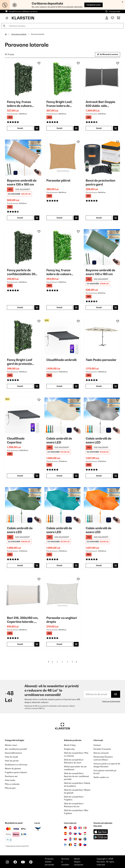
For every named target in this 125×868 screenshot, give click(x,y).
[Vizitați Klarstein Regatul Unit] (70, 833)
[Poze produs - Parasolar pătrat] (63, 158)
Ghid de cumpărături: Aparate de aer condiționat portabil (76, 776)
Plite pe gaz (10, 788)
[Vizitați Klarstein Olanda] (75, 845)
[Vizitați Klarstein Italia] (85, 828)
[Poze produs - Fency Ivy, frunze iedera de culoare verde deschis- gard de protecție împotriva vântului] (63, 247)
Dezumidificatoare (13, 753)
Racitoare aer (11, 776)
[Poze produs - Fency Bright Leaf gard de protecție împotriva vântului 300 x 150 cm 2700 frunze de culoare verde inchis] (23, 337)
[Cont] (107, 18)
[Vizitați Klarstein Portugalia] (80, 845)
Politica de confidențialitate (111, 701)
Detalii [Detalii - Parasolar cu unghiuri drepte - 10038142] (59, 644)
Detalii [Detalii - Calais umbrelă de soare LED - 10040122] (59, 565)
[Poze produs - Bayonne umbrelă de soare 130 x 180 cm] (23, 158)
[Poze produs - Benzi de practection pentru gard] (102, 158)
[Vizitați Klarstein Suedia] (85, 839)
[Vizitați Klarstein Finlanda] (65, 845)
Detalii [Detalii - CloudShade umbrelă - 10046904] (59, 386)
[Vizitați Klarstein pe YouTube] (23, 862)
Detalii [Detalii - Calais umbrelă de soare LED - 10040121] (20, 565)
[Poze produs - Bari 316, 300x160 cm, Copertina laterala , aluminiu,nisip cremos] (23, 595)
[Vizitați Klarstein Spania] (65, 833)
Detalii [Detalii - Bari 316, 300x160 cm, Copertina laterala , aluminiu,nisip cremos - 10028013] (20, 644)
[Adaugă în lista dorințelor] (39, 63)
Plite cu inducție (12, 784)
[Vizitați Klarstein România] (75, 839)
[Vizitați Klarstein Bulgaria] (80, 839)
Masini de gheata (13, 768)
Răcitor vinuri (11, 745)
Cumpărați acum (94, 5)
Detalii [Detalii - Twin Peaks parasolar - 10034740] (99, 386)
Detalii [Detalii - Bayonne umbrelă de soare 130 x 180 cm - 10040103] (20, 218)
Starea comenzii (101, 753)
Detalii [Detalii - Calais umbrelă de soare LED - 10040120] (99, 476)
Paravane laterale (38, 34)
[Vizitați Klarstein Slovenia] (85, 845)
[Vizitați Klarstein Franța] (80, 828)
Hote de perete (12, 761)
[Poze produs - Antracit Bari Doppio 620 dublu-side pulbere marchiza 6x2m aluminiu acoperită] (102, 79)
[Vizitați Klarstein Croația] (70, 839)
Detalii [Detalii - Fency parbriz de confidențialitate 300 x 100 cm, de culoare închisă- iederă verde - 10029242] (20, 307)
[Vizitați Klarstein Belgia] (70, 845)
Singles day (69, 749)
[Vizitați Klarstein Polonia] (65, 839)
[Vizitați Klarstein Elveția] (75, 828)
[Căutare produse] (62, 26)
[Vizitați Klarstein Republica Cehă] (80, 833)
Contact (97, 745)
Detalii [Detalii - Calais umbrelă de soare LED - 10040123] (99, 565)
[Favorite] (112, 18)
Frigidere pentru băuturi (16, 772)
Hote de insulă (11, 757)
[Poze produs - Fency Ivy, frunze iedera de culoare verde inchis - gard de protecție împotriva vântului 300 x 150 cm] (23, 79)
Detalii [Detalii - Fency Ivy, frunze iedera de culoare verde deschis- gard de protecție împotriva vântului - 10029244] (59, 307)
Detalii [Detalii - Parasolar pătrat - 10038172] (59, 218)
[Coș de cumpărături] (118, 18)
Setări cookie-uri (101, 777)
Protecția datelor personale (49, 862)
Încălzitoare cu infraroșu (16, 765)
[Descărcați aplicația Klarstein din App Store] (101, 832)
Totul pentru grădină (19, 34)
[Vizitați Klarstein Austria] (70, 828)
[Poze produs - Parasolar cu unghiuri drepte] (63, 595)
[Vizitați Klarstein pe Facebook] (15, 862)
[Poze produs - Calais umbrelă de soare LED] (63, 416)
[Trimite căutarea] (4, 26)
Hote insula (10, 780)
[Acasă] (8, 34)
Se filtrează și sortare (108, 54)
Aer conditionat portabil (16, 749)
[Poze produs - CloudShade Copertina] (23, 416)
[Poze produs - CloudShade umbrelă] (63, 337)
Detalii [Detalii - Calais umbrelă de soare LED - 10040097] (59, 476)
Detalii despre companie (79, 862)
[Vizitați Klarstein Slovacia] (75, 833)
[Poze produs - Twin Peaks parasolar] (102, 337)
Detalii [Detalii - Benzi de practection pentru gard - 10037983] (99, 218)
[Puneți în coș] (37, 128)
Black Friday (70, 745)
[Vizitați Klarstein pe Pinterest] (31, 862)
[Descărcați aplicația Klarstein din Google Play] (101, 837)
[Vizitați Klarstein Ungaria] (85, 833)
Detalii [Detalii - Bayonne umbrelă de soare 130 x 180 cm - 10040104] (99, 307)
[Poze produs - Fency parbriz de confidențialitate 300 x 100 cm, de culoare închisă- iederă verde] (23, 247)
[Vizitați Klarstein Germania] (65, 828)
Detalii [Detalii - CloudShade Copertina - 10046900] (20, 476)
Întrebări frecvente (102, 749)
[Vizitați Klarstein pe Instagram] (7, 862)
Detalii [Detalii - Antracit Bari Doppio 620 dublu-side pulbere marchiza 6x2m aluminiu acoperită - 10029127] (99, 128)
